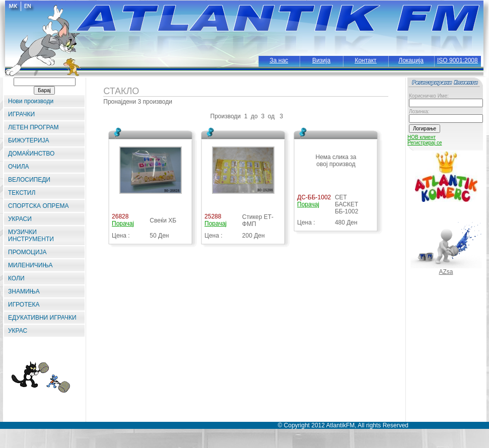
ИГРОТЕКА (24, 305)
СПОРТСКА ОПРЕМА (38, 206)
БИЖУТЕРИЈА (28, 140)
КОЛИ (16, 278)
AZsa (446, 272)
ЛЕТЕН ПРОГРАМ (33, 127)
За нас (279, 60)
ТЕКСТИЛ (22, 193)
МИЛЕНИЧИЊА (30, 265)
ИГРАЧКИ (21, 114)
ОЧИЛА (19, 167)
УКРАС (18, 331)
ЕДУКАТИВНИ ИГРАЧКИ (42, 318)
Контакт (365, 60)
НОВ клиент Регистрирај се (425, 140)
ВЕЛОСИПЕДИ (29, 180)
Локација (411, 60)
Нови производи (31, 101)
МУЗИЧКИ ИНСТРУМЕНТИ (31, 236)
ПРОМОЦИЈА (27, 252)
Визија (321, 60)
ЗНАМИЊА (24, 291)
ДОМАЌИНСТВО (31, 154)
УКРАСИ (20, 219)
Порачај (123, 223)
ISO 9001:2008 (458, 60)
